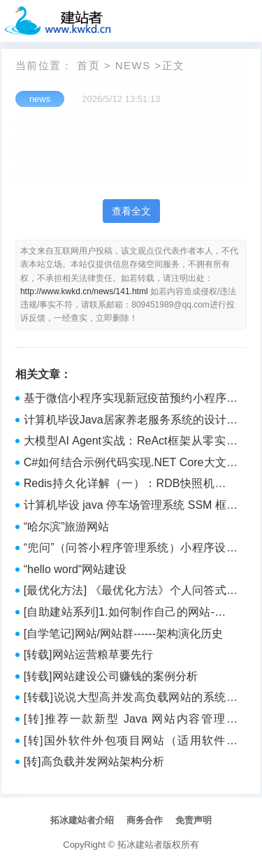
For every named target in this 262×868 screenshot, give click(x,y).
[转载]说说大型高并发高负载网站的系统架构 (131, 699)
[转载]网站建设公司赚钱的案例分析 (111, 676)
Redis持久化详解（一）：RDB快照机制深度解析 (131, 485)
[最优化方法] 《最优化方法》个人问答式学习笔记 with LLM (131, 592)
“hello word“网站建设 (75, 569)
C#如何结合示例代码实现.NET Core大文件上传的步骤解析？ (131, 464)
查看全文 (131, 211)
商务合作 (145, 820)
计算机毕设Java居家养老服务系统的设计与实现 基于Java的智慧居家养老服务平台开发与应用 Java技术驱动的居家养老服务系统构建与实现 (131, 421)
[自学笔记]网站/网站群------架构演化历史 (123, 634)
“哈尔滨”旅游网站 (67, 527)
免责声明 (194, 820)
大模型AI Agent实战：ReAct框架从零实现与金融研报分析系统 (131, 442)
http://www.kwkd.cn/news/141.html (84, 291)
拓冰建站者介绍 (82, 820)
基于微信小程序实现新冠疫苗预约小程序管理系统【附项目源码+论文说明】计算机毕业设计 (131, 400)
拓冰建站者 (140, 845)
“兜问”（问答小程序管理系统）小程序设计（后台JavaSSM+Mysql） (131, 549)
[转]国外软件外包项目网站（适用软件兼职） (131, 742)
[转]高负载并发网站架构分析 (94, 761)
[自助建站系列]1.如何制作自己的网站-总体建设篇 (131, 614)
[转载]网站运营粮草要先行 (88, 654)
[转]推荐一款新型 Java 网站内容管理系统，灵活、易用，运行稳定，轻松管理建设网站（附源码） (131, 721)
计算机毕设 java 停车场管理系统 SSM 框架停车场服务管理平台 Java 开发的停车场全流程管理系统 (131, 507)
